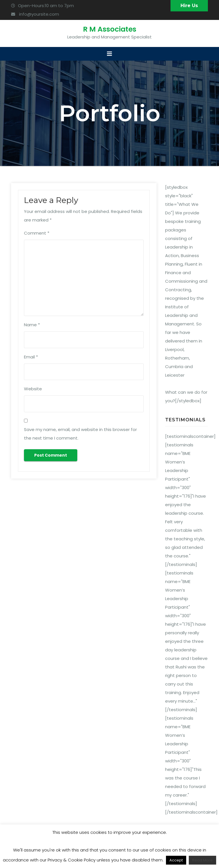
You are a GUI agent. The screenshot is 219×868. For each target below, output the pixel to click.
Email (31, 357)
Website (33, 389)
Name (32, 325)
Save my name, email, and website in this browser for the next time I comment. (80, 434)
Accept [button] (176, 860)
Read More (202, 860)
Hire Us (189, 6)
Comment (37, 233)
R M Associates (110, 29)
